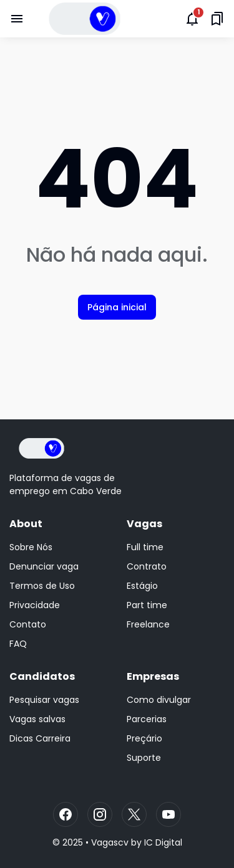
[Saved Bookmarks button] (217, 19)
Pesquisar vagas (44, 700)
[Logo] (41, 448)
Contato (28, 624)
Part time (147, 605)
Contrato (147, 566)
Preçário (144, 738)
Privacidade (35, 605)
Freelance (148, 624)
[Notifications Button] (192, 19)
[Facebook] (66, 814)
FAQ (18, 644)
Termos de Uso (42, 586)
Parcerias (147, 719)
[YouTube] (168, 814)
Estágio (142, 586)
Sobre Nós (31, 547)
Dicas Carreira (40, 738)
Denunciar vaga (44, 566)
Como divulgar (159, 700)
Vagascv (110, 842)
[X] (134, 814)
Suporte (144, 758)
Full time (145, 547)
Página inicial (117, 307)
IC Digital (163, 842)
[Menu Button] (17, 19)
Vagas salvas (37, 719)
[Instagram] (100, 814)
